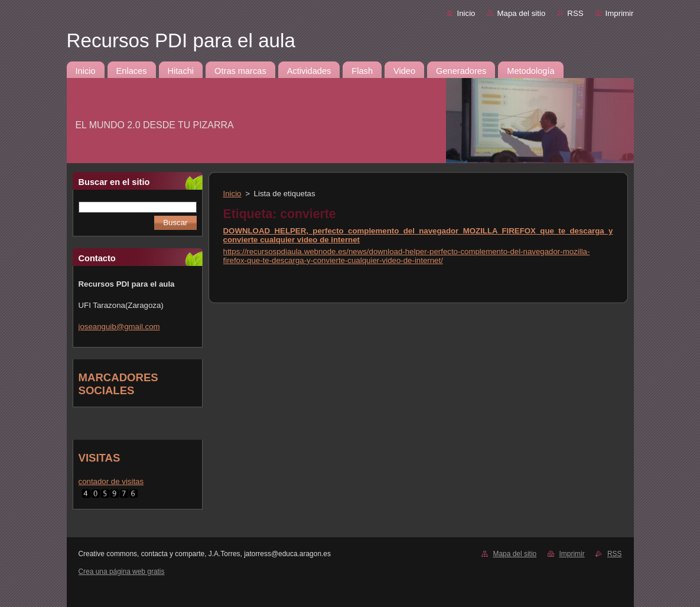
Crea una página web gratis (122, 572)
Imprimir (620, 13)
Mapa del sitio (521, 13)
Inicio (466, 13)
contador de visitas (111, 481)
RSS (575, 13)
